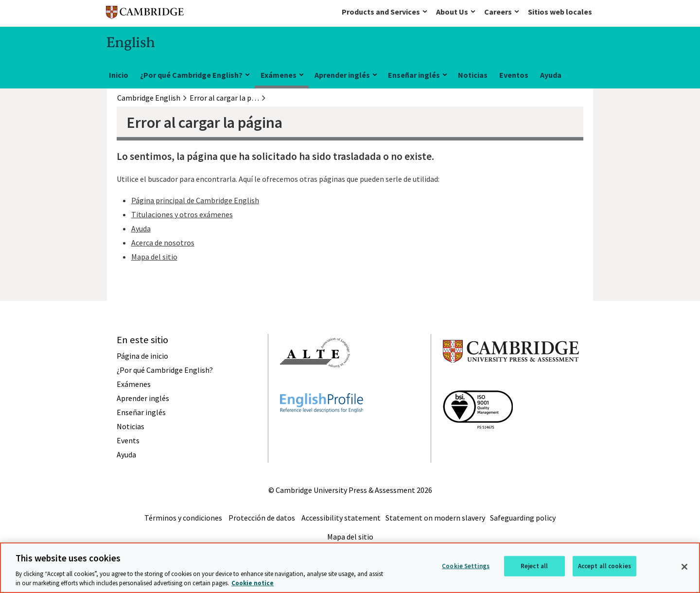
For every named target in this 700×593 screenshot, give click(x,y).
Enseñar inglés (414, 75)
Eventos (514, 75)
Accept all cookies (604, 566)
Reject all (534, 566)
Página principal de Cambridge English (195, 200)
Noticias (473, 75)
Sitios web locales (560, 12)
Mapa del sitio (154, 257)
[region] (350, 568)
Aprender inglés (342, 75)
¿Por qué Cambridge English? (191, 75)
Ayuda (551, 75)
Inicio (119, 75)
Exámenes (279, 75)
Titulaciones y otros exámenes (182, 214)
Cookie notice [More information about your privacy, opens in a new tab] (253, 583)
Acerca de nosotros (163, 243)
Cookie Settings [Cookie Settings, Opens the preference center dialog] (466, 566)
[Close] (684, 567)
